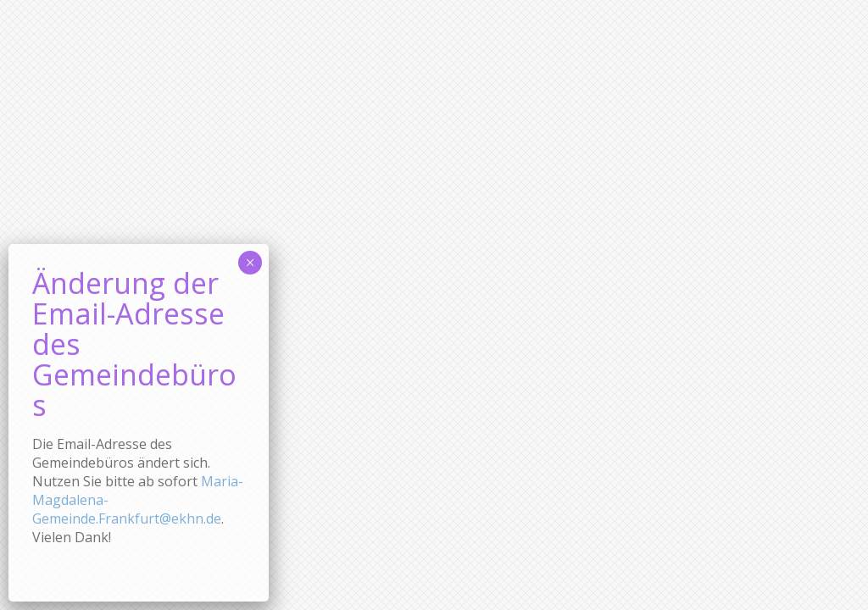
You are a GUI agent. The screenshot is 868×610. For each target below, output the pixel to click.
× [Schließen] (250, 317)
